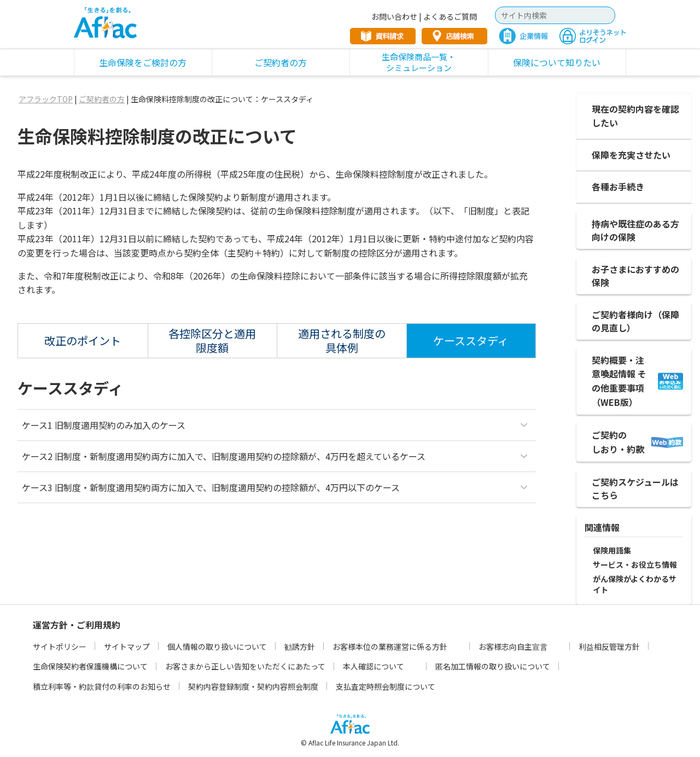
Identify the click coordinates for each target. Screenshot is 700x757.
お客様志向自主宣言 (513, 647)
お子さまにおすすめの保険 (635, 276)
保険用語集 (612, 551)
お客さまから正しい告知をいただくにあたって (245, 666)
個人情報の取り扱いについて (217, 647)
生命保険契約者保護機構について (90, 666)
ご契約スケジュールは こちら (635, 488)
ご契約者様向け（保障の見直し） (635, 321)
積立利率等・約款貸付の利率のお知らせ (102, 686)
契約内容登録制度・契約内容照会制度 (253, 686)
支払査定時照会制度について (386, 686)
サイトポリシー (60, 647)
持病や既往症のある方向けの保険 (635, 230)
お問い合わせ (394, 16)
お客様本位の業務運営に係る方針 (390, 647)
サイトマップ (127, 647)
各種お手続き (618, 187)
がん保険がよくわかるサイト (635, 584)
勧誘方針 (300, 647)
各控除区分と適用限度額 (212, 340)
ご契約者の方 (102, 99)
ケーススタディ (471, 340)
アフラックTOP (46, 99)
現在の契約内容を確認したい (635, 116)
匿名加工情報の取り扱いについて (493, 666)
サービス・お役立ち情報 (635, 565)
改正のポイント (83, 340)
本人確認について (374, 666)
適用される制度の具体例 (342, 340)
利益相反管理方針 (609, 647)
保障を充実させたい (631, 155)
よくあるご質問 (450, 16)
